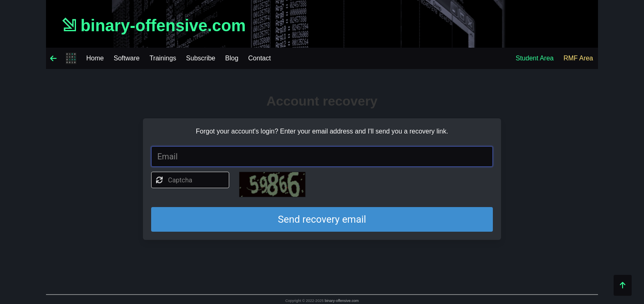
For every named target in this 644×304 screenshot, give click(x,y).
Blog (232, 58)
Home (95, 58)
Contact (259, 58)
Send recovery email (322, 219)
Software (127, 58)
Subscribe (201, 58)
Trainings (163, 58)
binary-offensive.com (342, 301)
